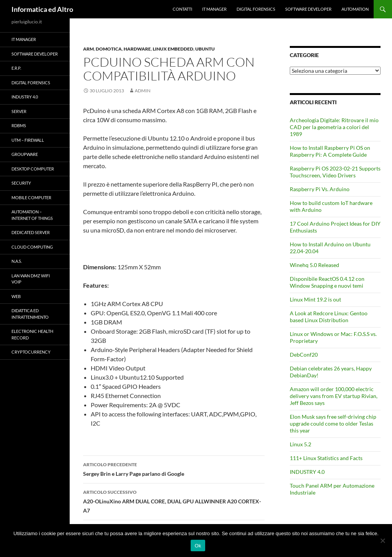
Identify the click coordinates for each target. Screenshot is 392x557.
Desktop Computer (33, 169)
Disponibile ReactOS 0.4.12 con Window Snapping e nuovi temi (327, 282)
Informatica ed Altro (42, 9)
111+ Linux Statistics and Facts (326, 458)
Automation (355, 9)
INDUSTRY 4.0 (307, 472)
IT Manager (214, 9)
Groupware (25, 154)
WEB (16, 296)
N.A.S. (17, 261)
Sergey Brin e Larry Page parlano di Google (174, 469)
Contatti (182, 9)
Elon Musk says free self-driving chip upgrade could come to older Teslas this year (333, 423)
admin (143, 91)
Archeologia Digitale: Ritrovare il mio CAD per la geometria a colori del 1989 (334, 127)
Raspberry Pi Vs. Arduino (320, 189)
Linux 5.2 (301, 444)
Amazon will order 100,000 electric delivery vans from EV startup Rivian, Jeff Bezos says (334, 396)
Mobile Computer (31, 197)
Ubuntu (205, 49)
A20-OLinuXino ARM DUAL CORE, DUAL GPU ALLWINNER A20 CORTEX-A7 (174, 501)
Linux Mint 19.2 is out (315, 299)
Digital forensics (256, 9)
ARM (88, 49)
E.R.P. (16, 68)
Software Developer (308, 9)
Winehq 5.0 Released (314, 265)
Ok (198, 546)
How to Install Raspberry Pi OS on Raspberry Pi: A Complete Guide (330, 151)
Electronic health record (32, 334)
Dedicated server (31, 232)
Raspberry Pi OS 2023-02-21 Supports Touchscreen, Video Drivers (335, 172)
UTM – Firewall (28, 140)
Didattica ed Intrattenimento (30, 314)
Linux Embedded (173, 49)
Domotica (109, 49)
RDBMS (19, 125)
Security (21, 183)
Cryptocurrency (31, 352)
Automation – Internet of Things (32, 215)
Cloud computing (32, 247)
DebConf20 (304, 355)
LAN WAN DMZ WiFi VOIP (31, 279)
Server (19, 111)
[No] (382, 541)
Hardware (137, 49)
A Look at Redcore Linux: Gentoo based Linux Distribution (329, 317)
